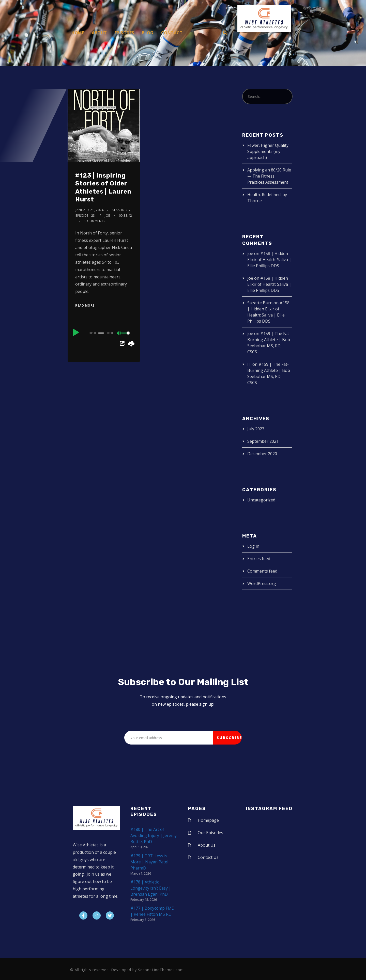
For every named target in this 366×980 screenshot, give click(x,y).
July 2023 (256, 429)
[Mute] (119, 334)
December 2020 (262, 454)
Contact (172, 33)
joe (107, 216)
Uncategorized (261, 500)
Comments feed (262, 571)
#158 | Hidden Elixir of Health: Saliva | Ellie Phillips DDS (269, 260)
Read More (85, 305)
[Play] (76, 332)
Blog (148, 33)
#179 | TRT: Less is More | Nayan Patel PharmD (149, 862)
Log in (253, 546)
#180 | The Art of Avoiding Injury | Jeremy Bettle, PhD (154, 835)
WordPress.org (262, 583)
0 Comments (95, 221)
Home (78, 33)
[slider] (101, 333)
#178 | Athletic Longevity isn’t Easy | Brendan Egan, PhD (151, 888)
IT (249, 364)
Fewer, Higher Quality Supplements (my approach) (268, 151)
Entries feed (259, 559)
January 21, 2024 (89, 210)
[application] (104, 333)
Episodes (124, 33)
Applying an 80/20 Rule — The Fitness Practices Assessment (269, 176)
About (99, 33)
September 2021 (263, 441)
